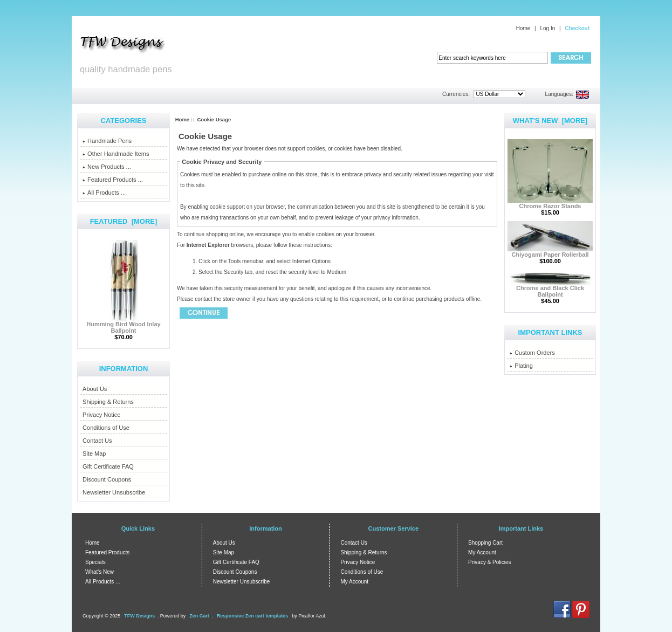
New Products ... (107, 167)
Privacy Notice (101, 415)
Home (523, 28)
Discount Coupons (107, 479)
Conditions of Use (106, 428)
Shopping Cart (485, 543)
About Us (95, 389)
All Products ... (104, 193)
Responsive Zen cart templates (253, 616)
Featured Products (107, 552)
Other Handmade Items (116, 154)
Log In (547, 28)
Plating (521, 366)
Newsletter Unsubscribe (114, 492)
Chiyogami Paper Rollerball (550, 252)
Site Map (94, 454)
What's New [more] (550, 121)
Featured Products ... (113, 180)
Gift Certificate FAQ (108, 466)
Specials (95, 562)
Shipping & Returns (108, 402)
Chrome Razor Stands (550, 203)
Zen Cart (199, 616)
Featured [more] (124, 221)
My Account (354, 582)
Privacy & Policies (489, 562)
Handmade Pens (107, 141)
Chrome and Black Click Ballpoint (550, 288)
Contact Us (97, 441)
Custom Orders (532, 353)
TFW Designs (139, 616)
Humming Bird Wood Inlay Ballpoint (123, 325)
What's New (100, 572)
